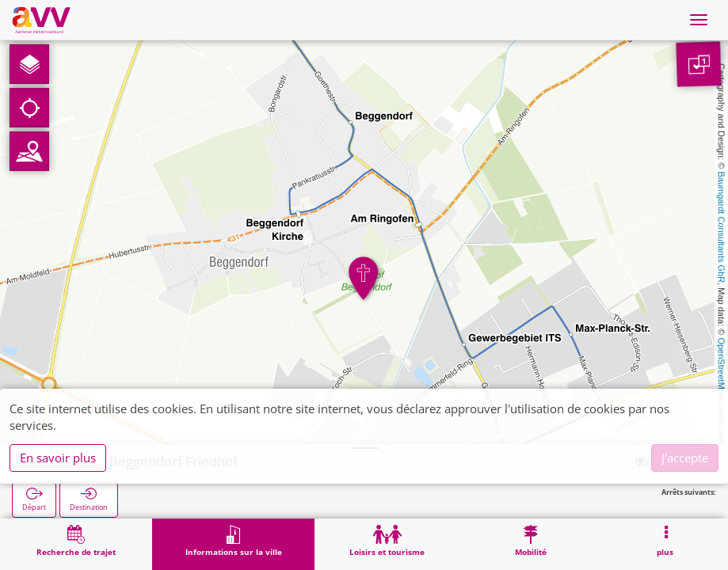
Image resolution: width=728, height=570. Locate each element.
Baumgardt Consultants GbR (722, 228)
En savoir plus (58, 458)
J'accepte (685, 458)
